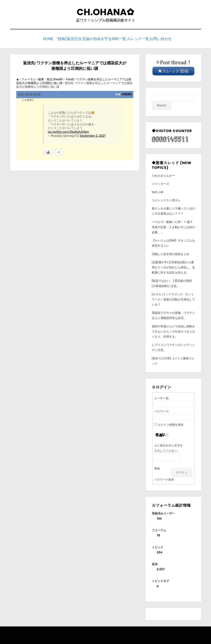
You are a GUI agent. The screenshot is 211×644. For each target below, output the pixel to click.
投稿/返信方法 (70, 38)
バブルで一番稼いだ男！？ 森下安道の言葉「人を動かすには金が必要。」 (173, 226)
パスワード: (162, 411)
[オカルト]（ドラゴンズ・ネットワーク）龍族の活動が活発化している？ (173, 298)
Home (49, 38)
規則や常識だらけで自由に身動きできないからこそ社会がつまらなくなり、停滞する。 (173, 331)
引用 (118, 94)
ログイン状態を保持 (171, 424)
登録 (157, 467)
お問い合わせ (163, 38)
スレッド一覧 (138, 38)
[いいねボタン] (48, 151)
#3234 (127, 94)
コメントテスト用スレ (166, 199)
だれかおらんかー (163, 175)
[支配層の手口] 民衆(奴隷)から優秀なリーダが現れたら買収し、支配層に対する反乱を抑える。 (173, 266)
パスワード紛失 (164, 479)
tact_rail (158, 191)
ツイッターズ (160, 183)
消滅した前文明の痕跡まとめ (171, 253)
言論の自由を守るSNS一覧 (105, 38)
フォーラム (28, 78)
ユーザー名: (162, 397)
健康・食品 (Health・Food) (56, 78)
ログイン (182, 471)
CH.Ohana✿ (106, 12)
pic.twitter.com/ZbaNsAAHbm (69, 131)
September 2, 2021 (93, 135)
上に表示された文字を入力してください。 (168, 447)
